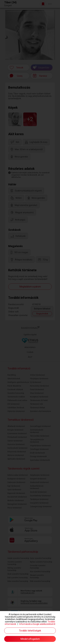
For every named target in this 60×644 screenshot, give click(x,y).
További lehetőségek (30, 631)
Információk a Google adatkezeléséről (37, 624)
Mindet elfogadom (30, 639)
